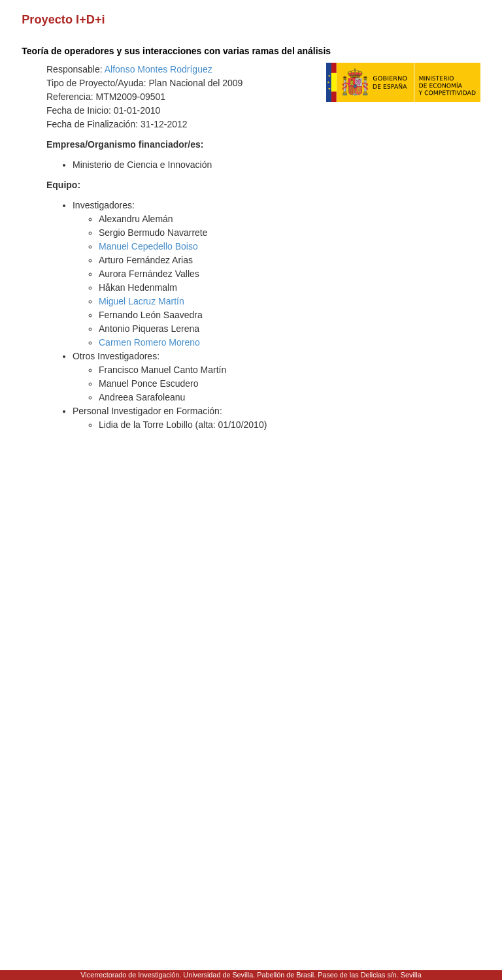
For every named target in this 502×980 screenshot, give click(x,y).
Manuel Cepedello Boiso (148, 246)
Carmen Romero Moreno (149, 342)
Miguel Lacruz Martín (142, 301)
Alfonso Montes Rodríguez (159, 69)
